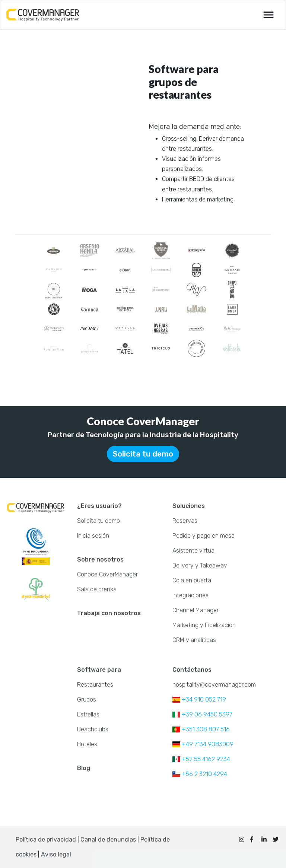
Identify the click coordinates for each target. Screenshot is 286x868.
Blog (84, 768)
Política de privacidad (46, 840)
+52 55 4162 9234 (201, 759)
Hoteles (87, 744)
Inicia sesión (93, 536)
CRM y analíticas (194, 640)
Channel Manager (196, 610)
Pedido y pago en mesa (204, 536)
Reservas (185, 521)
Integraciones (190, 595)
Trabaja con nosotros (109, 613)
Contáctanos (192, 670)
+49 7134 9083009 (203, 744)
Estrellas (88, 714)
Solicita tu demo (143, 454)
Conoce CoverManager (107, 574)
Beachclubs (93, 729)
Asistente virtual (194, 551)
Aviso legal (56, 854)
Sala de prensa (97, 589)
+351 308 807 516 (201, 729)
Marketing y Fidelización (204, 625)
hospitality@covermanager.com (214, 685)
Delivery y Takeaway (200, 565)
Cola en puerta (192, 580)
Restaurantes (95, 685)
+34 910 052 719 (199, 700)
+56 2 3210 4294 (200, 774)
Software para (99, 670)
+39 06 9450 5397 (202, 714)
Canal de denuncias (109, 840)
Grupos (87, 700)
